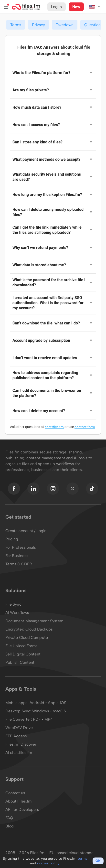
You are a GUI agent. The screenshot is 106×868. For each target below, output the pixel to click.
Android (37, 703)
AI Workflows (17, 613)
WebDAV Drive (19, 728)
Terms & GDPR (19, 564)
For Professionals (21, 547)
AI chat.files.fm (19, 753)
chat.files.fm (54, 427)
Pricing (12, 539)
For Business (17, 556)
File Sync (13, 604)
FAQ (9, 818)
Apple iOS (57, 703)
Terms (16, 25)
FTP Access (16, 736)
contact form (85, 427)
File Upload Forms (22, 646)
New (76, 7)
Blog (10, 826)
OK (98, 861)
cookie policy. (49, 863)
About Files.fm (18, 801)
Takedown (65, 25)
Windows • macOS (49, 711)
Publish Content (20, 662)
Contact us (15, 793)
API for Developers (22, 809)
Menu (6, 7)
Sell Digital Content (23, 654)
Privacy (38, 25)
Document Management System (34, 621)
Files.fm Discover (21, 744)
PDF (37, 719)
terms (83, 859)
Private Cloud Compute (27, 638)
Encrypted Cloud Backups (29, 629)
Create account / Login (26, 531)
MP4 (49, 719)
